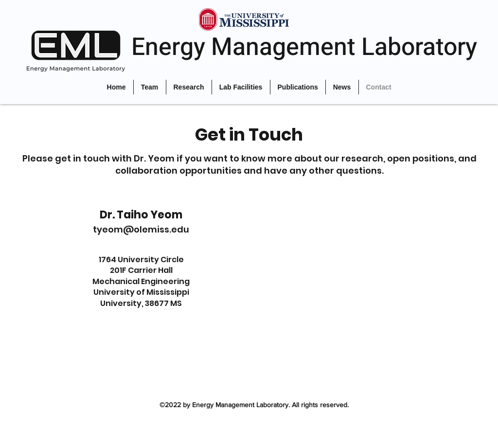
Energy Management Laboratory (304, 47)
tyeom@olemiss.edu (141, 229)
